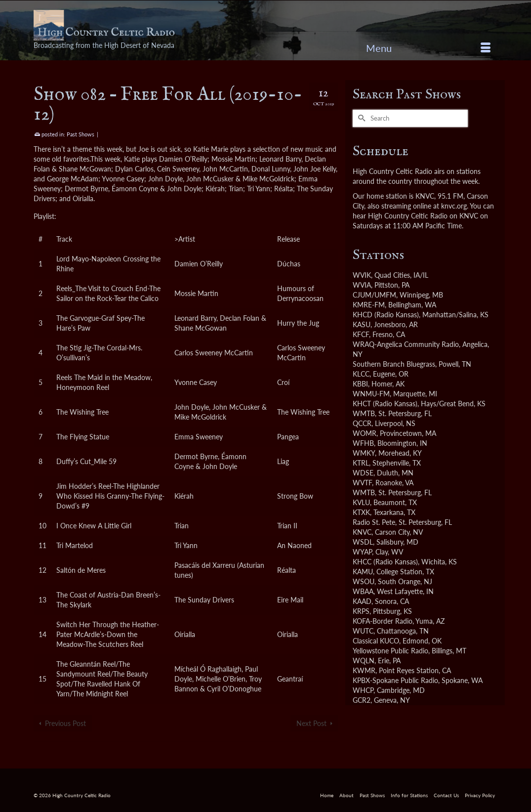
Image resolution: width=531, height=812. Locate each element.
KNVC (362, 532)
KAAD (362, 601)
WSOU (364, 581)
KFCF (361, 334)
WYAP (362, 552)
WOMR (365, 433)
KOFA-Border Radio (383, 621)
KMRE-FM (369, 305)
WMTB (364, 413)
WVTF (362, 483)
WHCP (363, 690)
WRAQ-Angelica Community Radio (406, 344)
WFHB (363, 443)
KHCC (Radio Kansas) (385, 562)
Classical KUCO (376, 641)
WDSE (363, 473)
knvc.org (454, 206)
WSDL (363, 542)
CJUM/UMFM (374, 295)
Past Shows (81, 134)
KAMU (363, 572)
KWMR (364, 670)
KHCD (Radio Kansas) (386, 315)
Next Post (311, 723)
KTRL (361, 463)
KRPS (361, 611)
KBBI (360, 384)
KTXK (361, 512)
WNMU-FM (371, 394)
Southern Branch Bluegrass (394, 364)
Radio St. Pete (374, 522)
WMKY (364, 453)
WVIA (362, 285)
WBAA (363, 591)
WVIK (362, 275)
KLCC (361, 374)
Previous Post (65, 723)
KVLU (361, 502)
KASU (362, 324)
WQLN (364, 661)
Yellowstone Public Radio (390, 651)
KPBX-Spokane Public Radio (395, 680)
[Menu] (428, 48)
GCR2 (362, 700)
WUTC (363, 631)
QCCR (362, 423)
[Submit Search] (360, 118)
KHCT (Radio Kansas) (385, 404)
